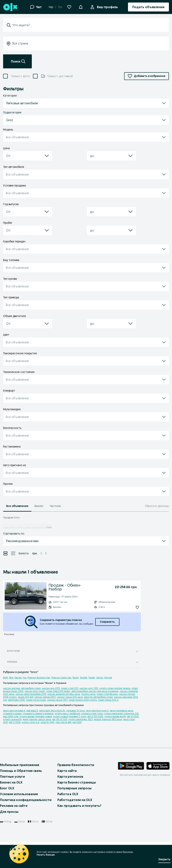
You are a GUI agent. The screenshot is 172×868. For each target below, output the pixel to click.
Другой (108, 678)
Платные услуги (12, 777)
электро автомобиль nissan (98, 697)
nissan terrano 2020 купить (83, 700)
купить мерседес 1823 (81, 719)
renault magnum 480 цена (108, 719)
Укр (51, 7)
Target (92, 678)
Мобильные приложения (20, 765)
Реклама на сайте (14, 806)
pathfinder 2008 (16, 700)
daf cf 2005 (15, 722)
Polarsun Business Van (39, 678)
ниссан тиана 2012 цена (70, 697)
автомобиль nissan (31, 688)
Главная (7, 527)
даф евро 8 (32, 711)
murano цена (88, 694)
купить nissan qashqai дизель (115, 688)
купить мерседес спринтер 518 (121, 713)
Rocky (76, 678)
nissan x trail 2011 (70, 688)
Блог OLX (7, 788)
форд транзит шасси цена (37, 719)
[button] (81, 7)
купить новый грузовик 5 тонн (70, 716)
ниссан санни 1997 (57, 700)
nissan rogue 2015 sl (108, 700)
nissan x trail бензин (107, 694)
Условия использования (19, 794)
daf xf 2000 (133, 716)
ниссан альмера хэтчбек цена (64, 694)
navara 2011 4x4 (25, 697)
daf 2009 (77, 722)
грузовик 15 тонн (76, 711)
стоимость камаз (12, 713)
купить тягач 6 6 (31, 722)
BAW (6, 678)
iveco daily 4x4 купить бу (52, 711)
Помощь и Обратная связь (21, 771)
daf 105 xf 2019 (60, 719)
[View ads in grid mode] (13, 553)
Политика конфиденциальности (26, 800)
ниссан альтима (12, 688)
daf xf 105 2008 (95, 716)
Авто (16, 527)
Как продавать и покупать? (79, 806)
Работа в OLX (68, 794)
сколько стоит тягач (92, 713)
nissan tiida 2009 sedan (58, 691)
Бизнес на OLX (11, 782)
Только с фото (20, 76)
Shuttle (84, 678)
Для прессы (9, 812)
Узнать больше (46, 855)
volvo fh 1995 (47, 722)
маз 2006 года (11, 716)
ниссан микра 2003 (45, 697)
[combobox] (88, 25)
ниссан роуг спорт (35, 691)
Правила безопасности (76, 765)
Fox (25, 678)
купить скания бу (12, 719)
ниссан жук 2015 (51, 688)
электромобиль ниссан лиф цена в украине (95, 691)
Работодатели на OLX (75, 800)
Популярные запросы (74, 788)
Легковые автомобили (33, 527)
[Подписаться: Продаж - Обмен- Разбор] (129, 607)
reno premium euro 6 (97, 711)
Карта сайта (67, 771)
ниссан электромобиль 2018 (31, 694)
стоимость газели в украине (38, 713)
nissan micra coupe (36, 700)
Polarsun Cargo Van (61, 678)
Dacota (18, 678)
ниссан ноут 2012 (89, 688)
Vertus (100, 678)
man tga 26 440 (63, 722)
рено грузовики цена (121, 711)
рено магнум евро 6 (14, 711)
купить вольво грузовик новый (36, 716)
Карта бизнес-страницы (77, 782)
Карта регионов (70, 777)
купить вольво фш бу (115, 716)
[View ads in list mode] (5, 553)
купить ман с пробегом (67, 713)
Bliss (11, 678)
